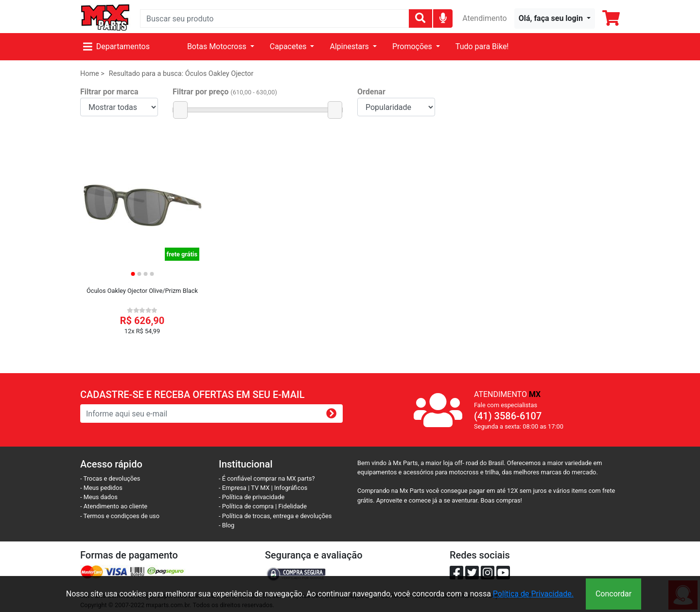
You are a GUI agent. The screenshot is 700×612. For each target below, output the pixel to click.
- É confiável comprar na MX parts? (267, 478)
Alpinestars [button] (350, 46)
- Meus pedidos (101, 488)
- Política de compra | (249, 506)
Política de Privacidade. (533, 594)
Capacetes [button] (289, 46)
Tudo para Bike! (482, 46)
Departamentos (116, 46)
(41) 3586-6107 (508, 416)
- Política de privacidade (252, 497)
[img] (443, 18)
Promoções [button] (413, 46)
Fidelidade (293, 506)
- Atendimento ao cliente (114, 506)
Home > (92, 74)
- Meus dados (99, 497)
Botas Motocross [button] (218, 46)
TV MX (260, 488)
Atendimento (484, 18)
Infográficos (291, 488)
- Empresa (233, 488)
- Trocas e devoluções (110, 478)
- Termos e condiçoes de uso (120, 516)
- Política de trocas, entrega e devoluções (275, 516)
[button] (555, 18)
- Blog (227, 525)
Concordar (613, 594)
